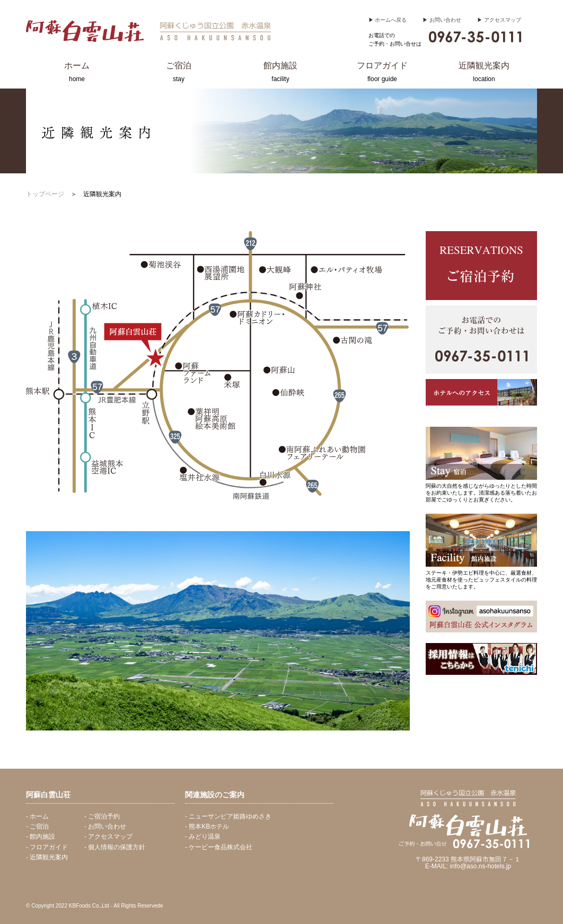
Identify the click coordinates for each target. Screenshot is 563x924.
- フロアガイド (47, 847)
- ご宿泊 (37, 826)
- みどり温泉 (203, 837)
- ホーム (37, 816)
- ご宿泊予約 (102, 816)
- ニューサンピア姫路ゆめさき (228, 816)
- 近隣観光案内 (47, 857)
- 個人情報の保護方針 (115, 847)
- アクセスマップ (108, 837)
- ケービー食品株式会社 (219, 847)
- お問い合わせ (105, 826)
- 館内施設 (41, 837)
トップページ (45, 194)
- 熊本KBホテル (207, 826)
